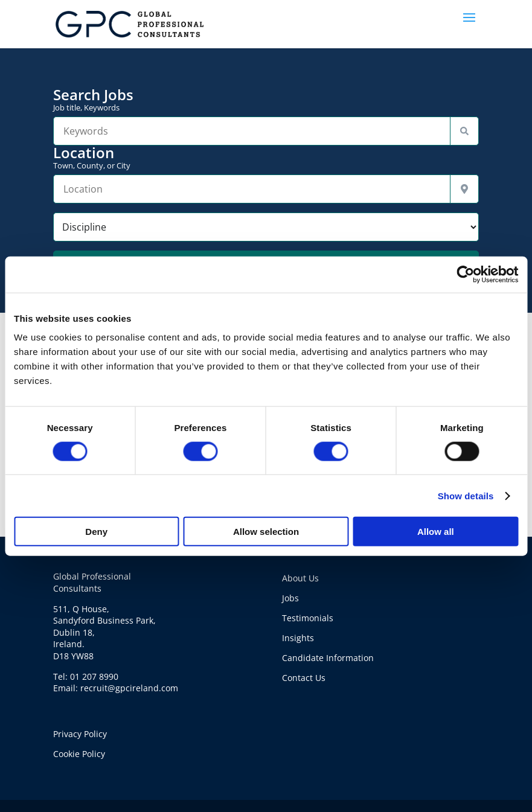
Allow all (436, 532)
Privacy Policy (80, 734)
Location (266, 158)
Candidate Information (328, 658)
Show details (466, 495)
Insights (298, 638)
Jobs (290, 598)
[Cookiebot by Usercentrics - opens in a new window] (465, 274)
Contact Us (304, 678)
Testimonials (308, 618)
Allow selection (266, 532)
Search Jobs (266, 100)
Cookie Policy (79, 754)
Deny (96, 532)
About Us (300, 578)
